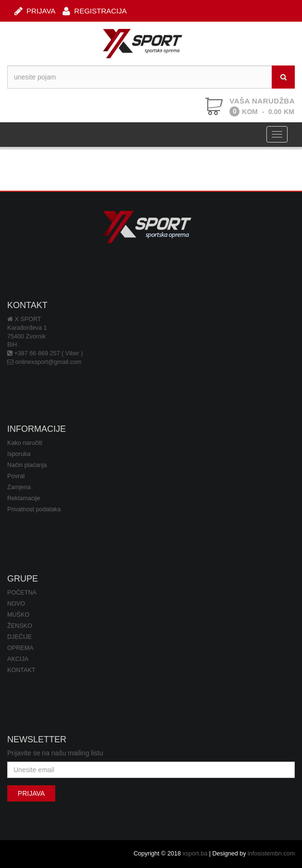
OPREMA (20, 648)
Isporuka (19, 454)
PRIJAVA (35, 10)
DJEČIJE (19, 637)
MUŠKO (18, 615)
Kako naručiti (25, 443)
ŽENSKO (20, 626)
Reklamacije (24, 498)
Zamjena (19, 487)
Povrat (16, 476)
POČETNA (22, 593)
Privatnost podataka (34, 509)
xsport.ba (195, 854)
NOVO (16, 604)
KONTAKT (21, 670)
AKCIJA (18, 659)
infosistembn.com (271, 854)
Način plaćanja (27, 465)
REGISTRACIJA (94, 10)
